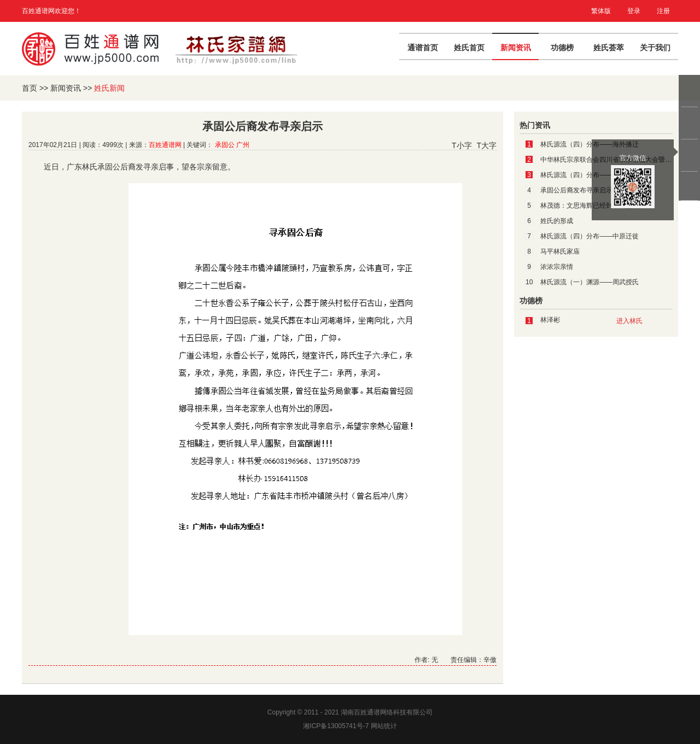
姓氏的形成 (557, 221)
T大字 (486, 145)
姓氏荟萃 (609, 48)
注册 (663, 11)
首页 (30, 88)
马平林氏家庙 (560, 251)
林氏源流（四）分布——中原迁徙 (590, 236)
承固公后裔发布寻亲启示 (576, 190)
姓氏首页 (469, 48)
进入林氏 (629, 321)
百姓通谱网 (165, 145)
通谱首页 (423, 48)
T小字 (462, 145)
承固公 (225, 145)
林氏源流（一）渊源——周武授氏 (590, 282)
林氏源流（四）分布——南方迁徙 (590, 175)
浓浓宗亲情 (557, 267)
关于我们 (655, 48)
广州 (243, 145)
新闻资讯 (516, 48)
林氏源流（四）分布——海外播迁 (590, 144)
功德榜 (562, 48)
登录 (634, 11)
